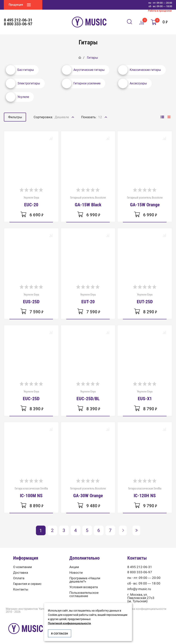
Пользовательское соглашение (84, 594)
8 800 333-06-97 (18, 24)
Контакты (21, 589)
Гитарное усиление (81, 83)
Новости (76, 573)
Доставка (21, 573)
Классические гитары (139, 70)
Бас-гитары (20, 70)
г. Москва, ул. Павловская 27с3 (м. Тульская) (141, 598)
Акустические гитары (83, 70)
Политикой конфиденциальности (69, 623)
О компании (23, 567)
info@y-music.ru (139, 589)
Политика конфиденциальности (144, 609)
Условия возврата (84, 587)
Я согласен (60, 633)
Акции (74, 567)
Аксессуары (132, 83)
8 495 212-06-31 (18, 20)
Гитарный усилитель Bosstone (88, 201)
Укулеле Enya (31, 201)
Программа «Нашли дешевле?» (85, 580)
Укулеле (17, 97)
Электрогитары (23, 83)
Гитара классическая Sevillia (31, 492)
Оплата (19, 578)
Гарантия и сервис (27, 584)
